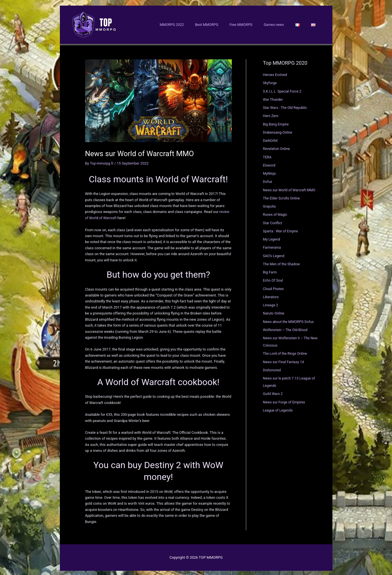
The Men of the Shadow (282, 263)
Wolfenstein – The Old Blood (286, 328)
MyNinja (270, 172)
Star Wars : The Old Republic (286, 106)
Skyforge (270, 81)
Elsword (269, 164)
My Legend (272, 238)
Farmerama (272, 246)
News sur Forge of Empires (285, 401)
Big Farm (270, 271)
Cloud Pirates (274, 287)
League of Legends (278, 409)
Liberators (271, 296)
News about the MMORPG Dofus (289, 320)
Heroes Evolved (276, 73)
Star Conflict (273, 222)
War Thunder (273, 98)
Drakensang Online (278, 131)
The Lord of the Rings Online (286, 352)
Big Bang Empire (276, 123)
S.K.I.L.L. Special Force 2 (283, 90)
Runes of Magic (276, 213)
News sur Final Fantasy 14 (284, 361)
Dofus (268, 180)
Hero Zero (271, 114)
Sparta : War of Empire (281, 230)
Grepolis (270, 205)
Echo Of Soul (273, 279)
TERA (268, 156)
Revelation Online (277, 147)
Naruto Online (274, 312)
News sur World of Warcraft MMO (290, 189)
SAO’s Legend (274, 254)
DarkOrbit (271, 139)
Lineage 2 (271, 304)
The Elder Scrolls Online (282, 197)
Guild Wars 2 (273, 392)
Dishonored (272, 369)
